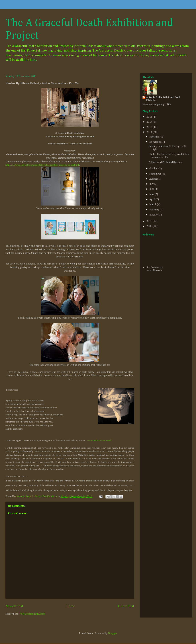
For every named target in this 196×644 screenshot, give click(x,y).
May (152, 194)
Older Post (126, 606)
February (155, 210)
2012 (150, 127)
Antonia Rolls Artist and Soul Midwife (163, 99)
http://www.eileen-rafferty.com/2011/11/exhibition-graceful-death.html (42, 165)
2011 (150, 132)
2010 (150, 221)
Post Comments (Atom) (32, 614)
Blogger (113, 633)
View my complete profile (157, 104)
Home (71, 606)
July (152, 184)
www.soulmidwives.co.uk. (100, 440)
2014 (150, 122)
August (153, 179)
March (153, 204)
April (152, 199)
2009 (150, 226)
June (152, 189)
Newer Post (14, 606)
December (155, 137)
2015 (150, 117)
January (154, 215)
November (155, 142)
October (154, 169)
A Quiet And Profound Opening (166, 162)
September (156, 174)
